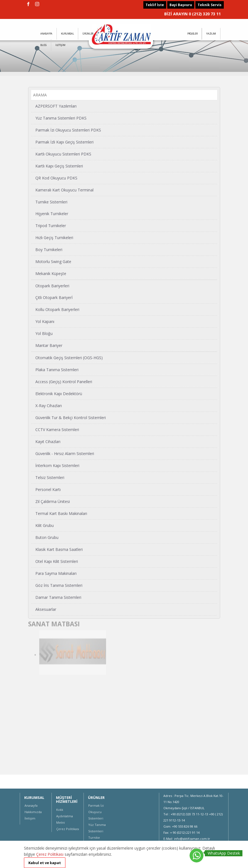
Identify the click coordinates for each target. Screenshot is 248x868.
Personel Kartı (48, 489)
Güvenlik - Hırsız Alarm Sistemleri (65, 453)
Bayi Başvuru (181, 5)
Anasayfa (31, 805)
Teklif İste (155, 5)
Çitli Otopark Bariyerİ (54, 297)
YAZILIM (211, 34)
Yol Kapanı (45, 321)
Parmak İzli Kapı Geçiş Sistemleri (64, 142)
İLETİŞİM (60, 45)
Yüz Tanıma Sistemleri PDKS (61, 118)
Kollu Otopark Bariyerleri (57, 309)
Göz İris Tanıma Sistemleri (59, 585)
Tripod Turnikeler (51, 225)
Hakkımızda (33, 812)
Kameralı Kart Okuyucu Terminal (64, 190)
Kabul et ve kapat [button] (45, 863)
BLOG (44, 45)
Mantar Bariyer (49, 345)
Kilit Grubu (45, 525)
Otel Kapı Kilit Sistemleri (57, 561)
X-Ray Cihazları (49, 405)
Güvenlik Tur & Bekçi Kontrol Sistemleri (71, 417)
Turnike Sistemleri (51, 202)
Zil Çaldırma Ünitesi (53, 501)
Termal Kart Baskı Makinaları (61, 513)
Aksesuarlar (46, 609)
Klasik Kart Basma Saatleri (59, 549)
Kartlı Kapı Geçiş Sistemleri (59, 166)
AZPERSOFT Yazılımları (56, 106)
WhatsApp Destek (224, 853)
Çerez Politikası (68, 829)
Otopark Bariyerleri (52, 285)
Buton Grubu (47, 537)
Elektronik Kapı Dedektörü (59, 393)
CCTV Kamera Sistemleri (57, 429)
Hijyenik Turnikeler (52, 213)
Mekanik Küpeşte (51, 273)
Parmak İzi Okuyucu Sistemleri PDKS (68, 130)
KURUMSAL (67, 34)
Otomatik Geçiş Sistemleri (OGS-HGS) (69, 357)
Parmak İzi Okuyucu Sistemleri (96, 812)
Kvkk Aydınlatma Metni (65, 816)
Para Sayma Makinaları (56, 573)
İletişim (30, 818)
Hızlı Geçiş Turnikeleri (54, 237)
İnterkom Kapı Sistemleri (57, 465)
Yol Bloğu (44, 333)
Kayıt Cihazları (48, 441)
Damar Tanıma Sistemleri (58, 597)
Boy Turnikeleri (49, 249)
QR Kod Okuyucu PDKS (56, 178)
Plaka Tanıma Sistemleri (57, 369)
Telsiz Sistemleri (50, 477)
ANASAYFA (46, 34)
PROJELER (192, 34)
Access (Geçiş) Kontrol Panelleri (64, 381)
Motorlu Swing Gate (53, 261)
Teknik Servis (210, 5)
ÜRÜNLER (88, 34)
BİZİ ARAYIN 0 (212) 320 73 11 (192, 14)
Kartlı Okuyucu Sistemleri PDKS (63, 154)
